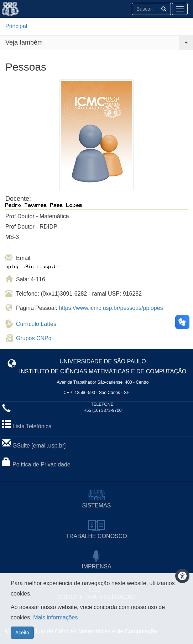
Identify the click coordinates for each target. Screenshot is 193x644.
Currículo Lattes (36, 324)
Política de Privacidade (41, 464)
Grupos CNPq (34, 338)
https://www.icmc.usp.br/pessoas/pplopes (111, 308)
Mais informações (55, 621)
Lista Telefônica (32, 426)
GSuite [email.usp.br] (39, 446)
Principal (16, 26)
